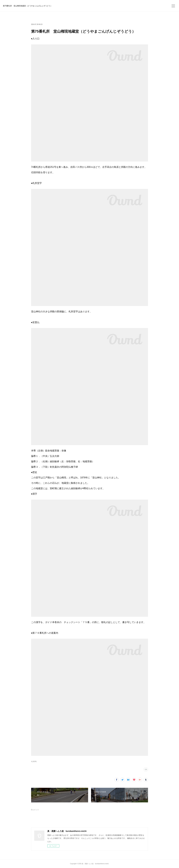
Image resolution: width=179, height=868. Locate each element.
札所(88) (34, 761)
